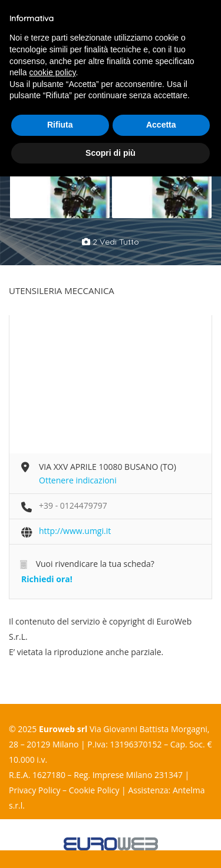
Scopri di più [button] (111, 153)
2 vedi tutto (111, 242)
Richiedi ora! (47, 579)
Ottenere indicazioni (78, 480)
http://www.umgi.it (75, 531)
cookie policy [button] (52, 72)
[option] (60, 181)
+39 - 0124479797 (73, 505)
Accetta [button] (161, 125)
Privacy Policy (34, 790)
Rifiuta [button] (60, 125)
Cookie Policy (94, 790)
